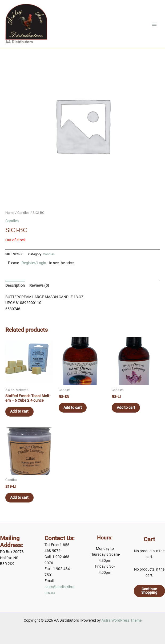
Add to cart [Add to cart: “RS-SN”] (73, 413)
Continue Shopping (149, 591)
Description (15, 290)
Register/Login (34, 268)
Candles (23, 217)
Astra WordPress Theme (122, 620)
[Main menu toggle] (154, 26)
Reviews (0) (39, 290)
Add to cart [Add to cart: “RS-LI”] (126, 413)
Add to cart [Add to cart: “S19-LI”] (20, 503)
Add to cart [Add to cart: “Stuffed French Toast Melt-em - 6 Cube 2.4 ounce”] (20, 416)
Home (10, 217)
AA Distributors (19, 47)
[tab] (15, 290)
